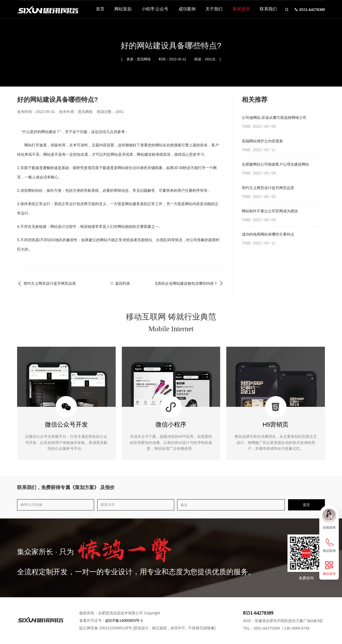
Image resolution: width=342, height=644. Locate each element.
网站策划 (120, 11)
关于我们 (211, 11)
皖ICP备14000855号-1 (124, 620)
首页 (97, 11)
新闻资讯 (238, 11)
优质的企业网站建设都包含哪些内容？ (189, 283)
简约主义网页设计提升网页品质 (46, 283)
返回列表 (120, 283)
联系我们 (265, 11)
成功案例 (184, 11)
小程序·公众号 (151, 11)
